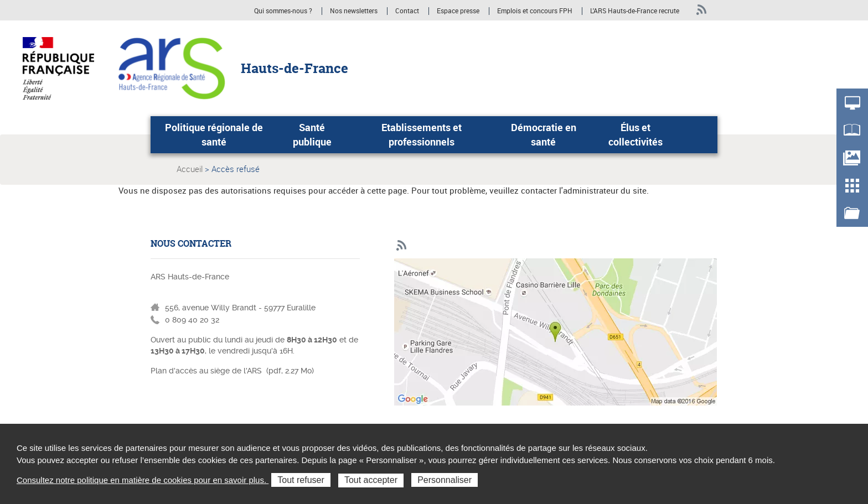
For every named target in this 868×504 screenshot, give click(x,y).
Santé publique (312, 134)
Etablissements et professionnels (422, 134)
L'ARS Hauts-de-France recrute (635, 11)
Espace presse (458, 11)
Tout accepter (371, 480)
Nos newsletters (354, 11)
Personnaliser (445, 480)
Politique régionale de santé (214, 134)
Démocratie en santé (544, 134)
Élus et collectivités (635, 134)
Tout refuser (301, 480)
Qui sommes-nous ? (283, 11)
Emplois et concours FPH (536, 11)
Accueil (190, 169)
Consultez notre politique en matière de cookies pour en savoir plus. (143, 480)
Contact (407, 11)
